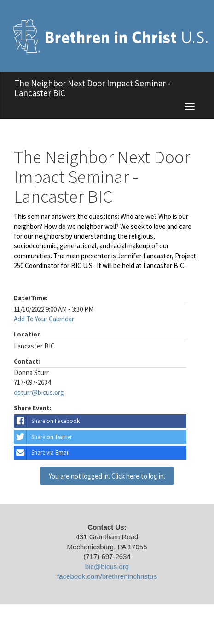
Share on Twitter (43, 437)
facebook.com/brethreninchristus (107, 576)
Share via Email (42, 453)
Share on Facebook (47, 421)
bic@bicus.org (107, 567)
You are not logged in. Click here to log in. (107, 476)
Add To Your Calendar (44, 319)
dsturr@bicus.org (39, 392)
